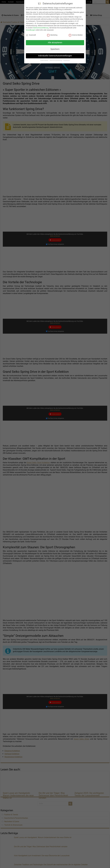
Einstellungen (31, 30)
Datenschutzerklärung (41, 28)
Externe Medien (76, 35)
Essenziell (31, 35)
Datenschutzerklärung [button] (56, 61)
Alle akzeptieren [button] (55, 43)
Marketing (52, 35)
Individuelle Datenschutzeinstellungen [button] (55, 56)
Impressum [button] (67, 61)
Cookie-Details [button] (44, 61)
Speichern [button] (55, 49)
